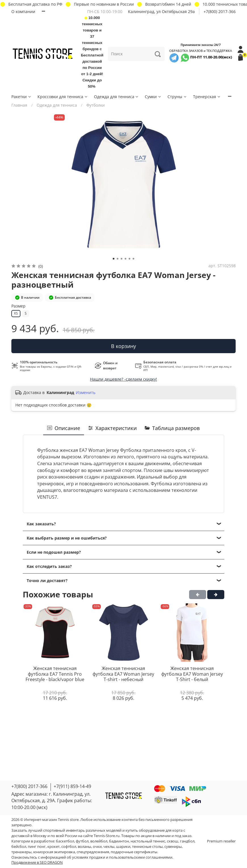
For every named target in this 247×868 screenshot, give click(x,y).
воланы (84, 847)
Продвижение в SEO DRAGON (37, 862)
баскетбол (65, 841)
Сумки (153, 97)
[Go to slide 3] (122, 259)
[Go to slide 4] (125, 259)
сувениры (173, 847)
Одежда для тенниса (117, 97)
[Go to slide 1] (114, 259)
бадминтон (119, 841)
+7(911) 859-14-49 (72, 786)
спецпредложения (93, 852)
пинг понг (37, 847)
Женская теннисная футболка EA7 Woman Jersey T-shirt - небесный (123, 674)
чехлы (109, 847)
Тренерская (207, 97)
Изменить (86, 393)
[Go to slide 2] (118, 259)
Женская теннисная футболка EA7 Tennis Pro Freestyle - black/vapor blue (55, 674)
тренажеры (21, 852)
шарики (123, 847)
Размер (18, 306)
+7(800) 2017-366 (220, 11)
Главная (19, 105)
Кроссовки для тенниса (63, 97)
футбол (82, 841)
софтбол (69, 847)
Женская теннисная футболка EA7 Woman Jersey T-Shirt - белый (192, 674)
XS (16, 313)
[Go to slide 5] (129, 259)
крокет (54, 847)
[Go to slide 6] (133, 259)
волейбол (99, 841)
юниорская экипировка (54, 852)
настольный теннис (148, 841)
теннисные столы (147, 847)
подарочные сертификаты (134, 852)
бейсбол (19, 847)
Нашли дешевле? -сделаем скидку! (123, 379)
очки (97, 847)
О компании (23, 11)
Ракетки (21, 97)
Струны (177, 97)
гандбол (187, 841)
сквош (173, 841)
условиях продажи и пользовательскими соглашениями (122, 857)
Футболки (96, 105)
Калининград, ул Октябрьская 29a (161, 11)
